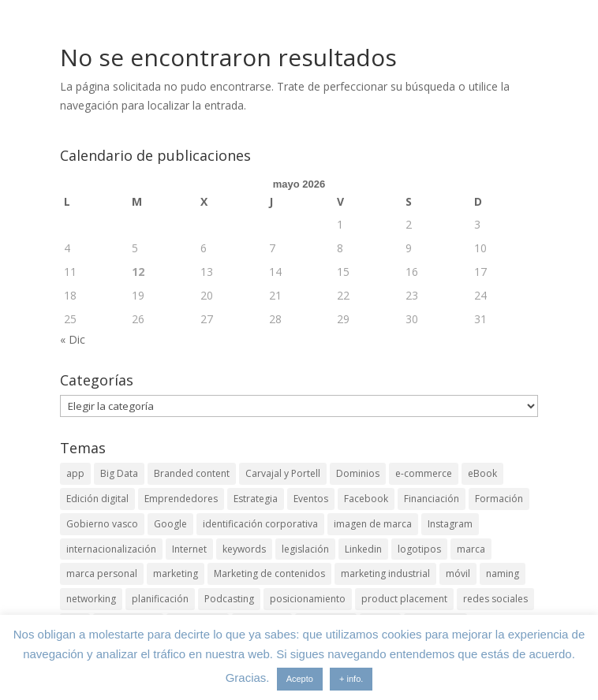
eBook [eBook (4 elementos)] (482, 473)
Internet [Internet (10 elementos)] (189, 549)
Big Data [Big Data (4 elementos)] (119, 473)
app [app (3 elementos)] (75, 473)
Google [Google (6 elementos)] (170, 524)
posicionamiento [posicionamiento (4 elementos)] (308, 599)
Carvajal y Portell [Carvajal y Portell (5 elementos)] (283, 473)
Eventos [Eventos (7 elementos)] (311, 499)
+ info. (351, 679)
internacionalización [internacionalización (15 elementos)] (111, 549)
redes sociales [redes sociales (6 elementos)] (495, 599)
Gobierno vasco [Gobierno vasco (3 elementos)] (102, 524)
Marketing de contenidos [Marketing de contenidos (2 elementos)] (269, 573)
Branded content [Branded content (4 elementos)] (192, 473)
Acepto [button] (300, 679)
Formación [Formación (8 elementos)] (499, 499)
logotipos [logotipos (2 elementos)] (419, 549)
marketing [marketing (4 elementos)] (176, 573)
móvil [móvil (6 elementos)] (458, 573)
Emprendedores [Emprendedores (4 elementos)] (181, 499)
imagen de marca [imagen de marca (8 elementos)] (373, 524)
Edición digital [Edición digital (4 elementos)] (97, 499)
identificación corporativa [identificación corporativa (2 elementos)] (260, 524)
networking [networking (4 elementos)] (91, 599)
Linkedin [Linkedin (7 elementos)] (363, 549)
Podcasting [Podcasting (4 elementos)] (229, 599)
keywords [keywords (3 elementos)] (244, 549)
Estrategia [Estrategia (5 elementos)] (256, 499)
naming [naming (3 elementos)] (503, 573)
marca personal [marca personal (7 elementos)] (102, 573)
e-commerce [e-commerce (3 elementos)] (424, 473)
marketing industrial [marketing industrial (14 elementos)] (385, 573)
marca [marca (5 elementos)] (471, 549)
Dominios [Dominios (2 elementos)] (358, 473)
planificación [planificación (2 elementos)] (160, 599)
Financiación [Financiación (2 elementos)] (432, 499)
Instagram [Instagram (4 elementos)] (450, 524)
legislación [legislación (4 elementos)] (305, 549)
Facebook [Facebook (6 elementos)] (366, 499)
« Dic (73, 339)
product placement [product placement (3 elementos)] (404, 599)
